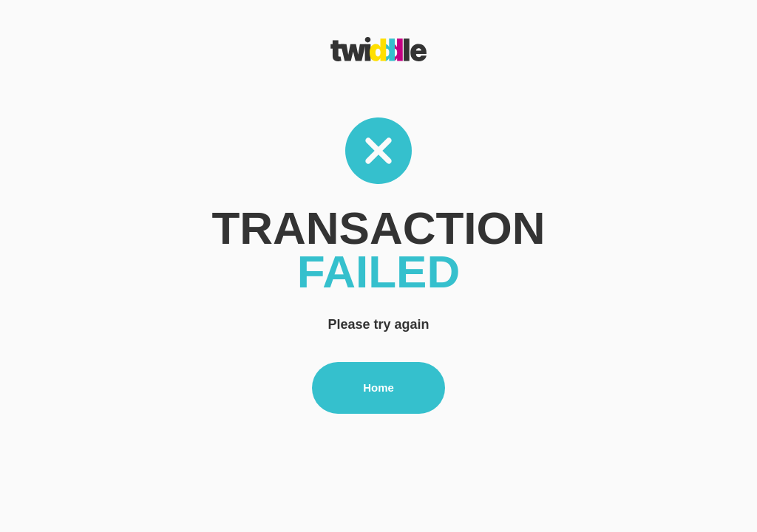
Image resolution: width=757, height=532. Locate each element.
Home (378, 388)
